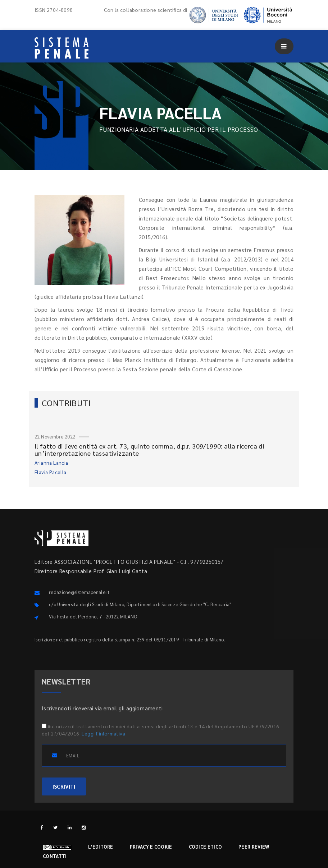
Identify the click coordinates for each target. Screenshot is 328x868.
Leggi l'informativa (103, 733)
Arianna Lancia (51, 463)
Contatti (55, 856)
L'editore (101, 847)
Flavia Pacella (51, 472)
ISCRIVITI (64, 786)
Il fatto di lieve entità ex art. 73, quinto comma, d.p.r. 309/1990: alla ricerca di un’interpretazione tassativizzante (149, 449)
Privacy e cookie (151, 847)
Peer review (254, 847)
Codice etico (206, 847)
